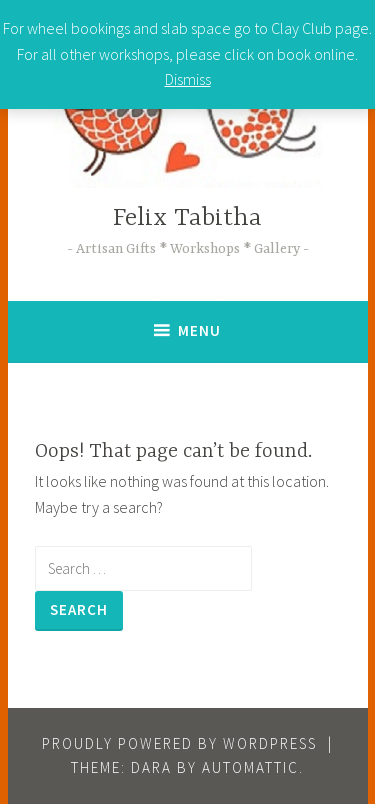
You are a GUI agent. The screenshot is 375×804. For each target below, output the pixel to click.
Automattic (250, 767)
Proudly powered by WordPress (179, 743)
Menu (199, 330)
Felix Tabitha (187, 218)
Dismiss (188, 79)
